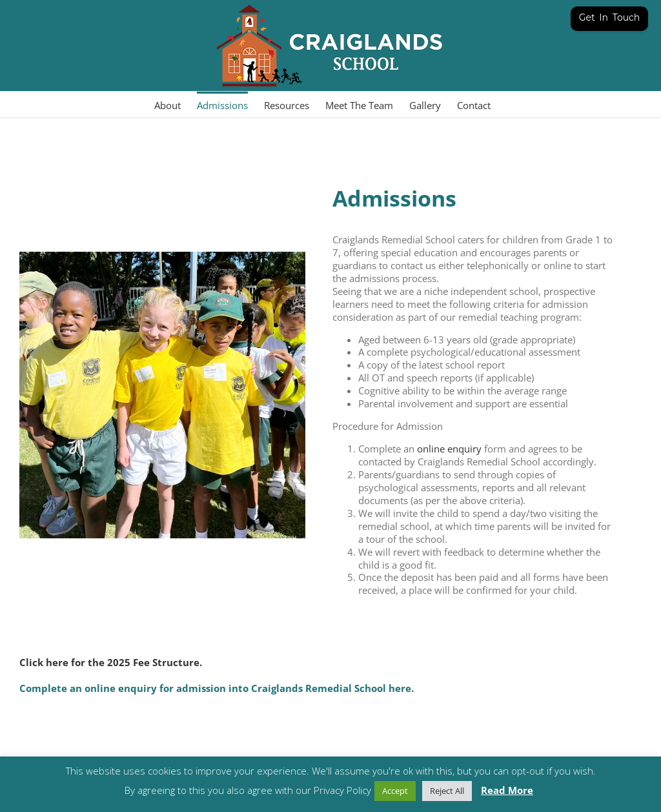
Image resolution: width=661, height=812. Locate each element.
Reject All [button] (447, 791)
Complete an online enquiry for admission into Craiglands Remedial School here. (217, 688)
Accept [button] (395, 791)
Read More (507, 790)
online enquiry (449, 449)
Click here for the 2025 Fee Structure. (111, 662)
